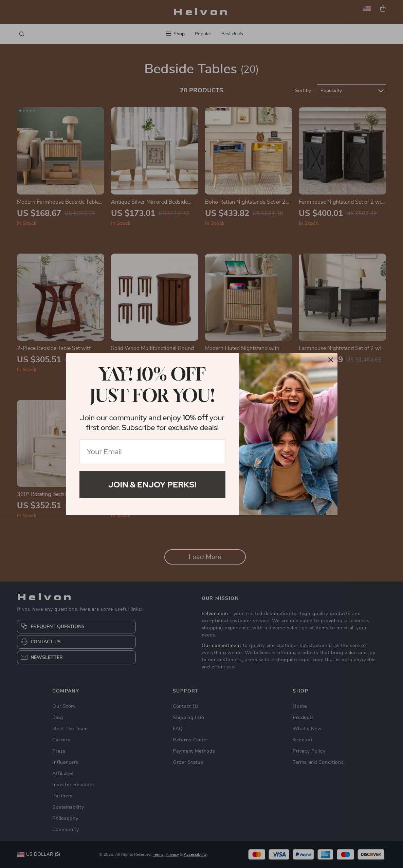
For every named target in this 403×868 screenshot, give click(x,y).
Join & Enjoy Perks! (152, 485)
